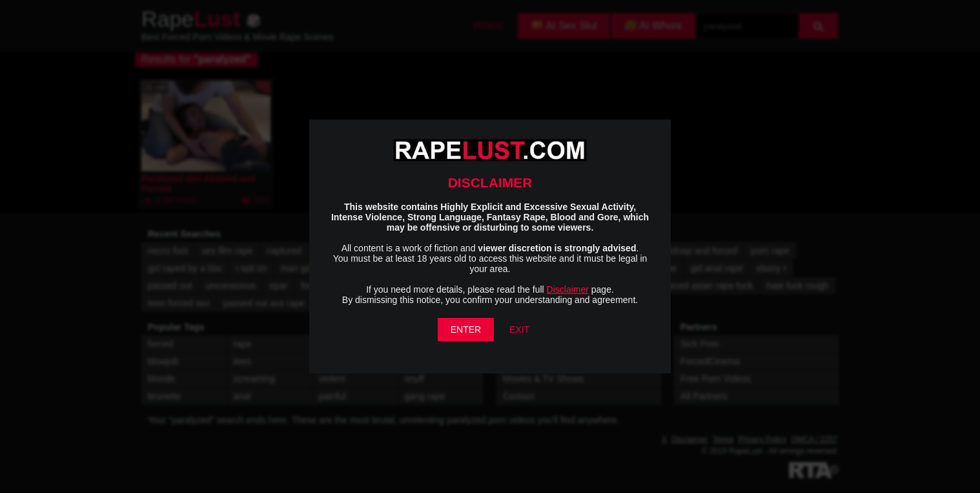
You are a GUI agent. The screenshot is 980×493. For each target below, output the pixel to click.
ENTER (466, 330)
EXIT (519, 330)
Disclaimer (568, 289)
